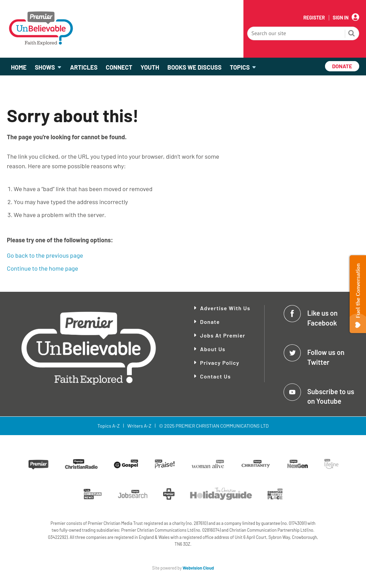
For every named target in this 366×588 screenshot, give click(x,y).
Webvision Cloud (198, 568)
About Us (213, 349)
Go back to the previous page (45, 255)
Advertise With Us (225, 308)
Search (352, 34)
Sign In (341, 18)
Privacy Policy (220, 363)
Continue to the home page (43, 268)
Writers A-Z (139, 426)
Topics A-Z (108, 426)
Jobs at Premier (223, 335)
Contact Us (215, 376)
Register (314, 18)
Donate (210, 322)
